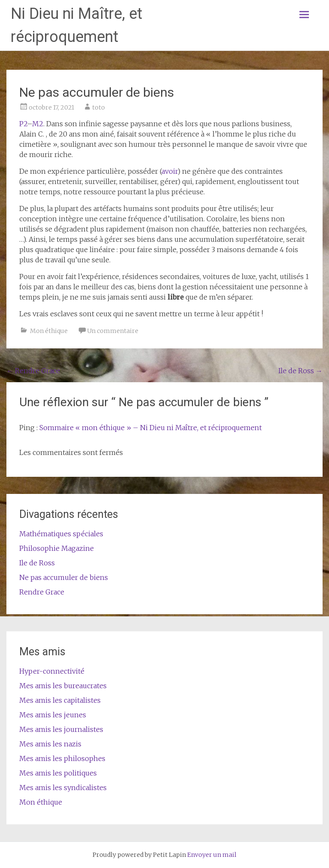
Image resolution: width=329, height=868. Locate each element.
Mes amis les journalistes (61, 729)
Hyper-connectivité (52, 671)
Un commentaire (113, 331)
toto (99, 107)
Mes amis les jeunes (53, 715)
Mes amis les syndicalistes (63, 788)
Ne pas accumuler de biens (64, 577)
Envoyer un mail (212, 855)
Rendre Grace (33, 371)
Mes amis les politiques (58, 773)
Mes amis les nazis (50, 744)
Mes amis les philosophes (62, 758)
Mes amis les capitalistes (60, 700)
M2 (38, 124)
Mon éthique (49, 331)
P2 (23, 124)
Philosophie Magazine (57, 548)
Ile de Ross (301, 371)
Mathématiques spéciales (61, 534)
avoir (169, 171)
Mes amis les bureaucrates (63, 686)
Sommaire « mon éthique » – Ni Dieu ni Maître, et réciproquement (151, 428)
